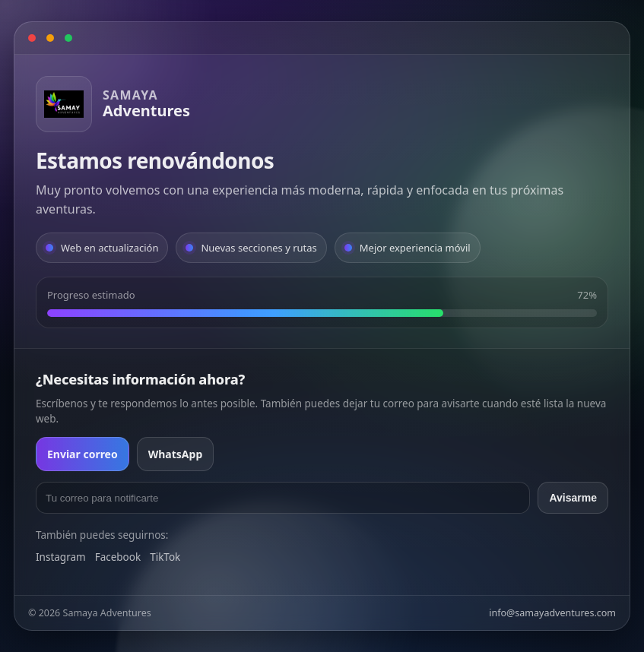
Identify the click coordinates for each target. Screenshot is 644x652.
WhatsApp (176, 454)
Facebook (118, 557)
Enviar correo (82, 454)
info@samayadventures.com (552, 613)
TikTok (165, 557)
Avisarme (573, 498)
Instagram (61, 557)
